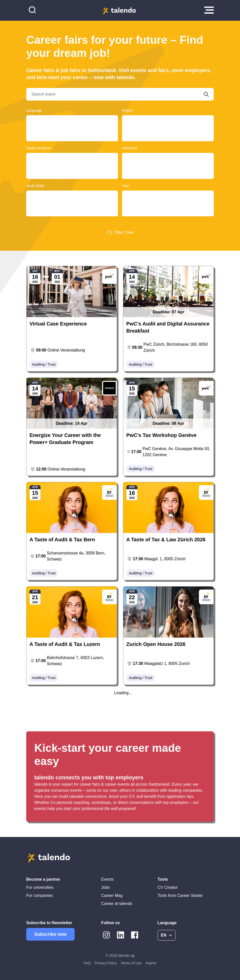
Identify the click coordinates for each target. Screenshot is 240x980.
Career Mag (112, 895)
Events (108, 879)
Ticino (168, 121)
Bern (168, 126)
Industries (130, 148)
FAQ (87, 963)
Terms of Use (131, 963)
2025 (168, 196)
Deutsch (72, 121)
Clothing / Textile (168, 159)
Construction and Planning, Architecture (72, 196)
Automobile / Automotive (168, 178)
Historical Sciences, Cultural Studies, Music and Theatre (72, 215)
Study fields (35, 186)
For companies (40, 895)
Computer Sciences (72, 211)
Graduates (72, 163)
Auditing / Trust (168, 163)
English (72, 131)
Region (128, 110)
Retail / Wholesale (168, 173)
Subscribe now (50, 934)
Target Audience (39, 148)
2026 (168, 201)
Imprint (151, 963)
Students (72, 168)
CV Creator (168, 887)
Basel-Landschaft (168, 136)
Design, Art (72, 201)
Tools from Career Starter (180, 895)
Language (34, 110)
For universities (40, 887)
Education (168, 168)
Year (126, 186)
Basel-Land (168, 131)
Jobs (106, 887)
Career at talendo (117, 904)
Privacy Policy (106, 963)
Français (72, 126)
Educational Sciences (72, 206)
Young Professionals (72, 159)
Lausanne (168, 140)
